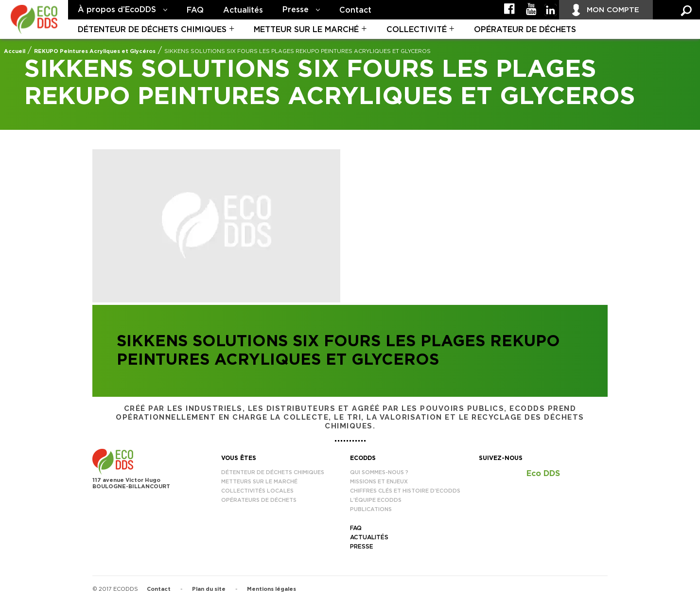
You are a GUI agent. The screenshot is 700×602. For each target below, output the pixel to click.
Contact (355, 10)
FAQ (195, 10)
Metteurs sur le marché (259, 482)
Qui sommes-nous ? (379, 472)
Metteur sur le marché (306, 30)
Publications (371, 509)
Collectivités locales (257, 491)
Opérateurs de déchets (259, 500)
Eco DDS (543, 474)
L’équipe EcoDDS (376, 500)
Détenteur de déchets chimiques (152, 30)
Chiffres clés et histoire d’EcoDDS (405, 491)
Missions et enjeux (379, 482)
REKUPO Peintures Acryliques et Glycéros (95, 51)
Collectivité (417, 30)
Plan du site (209, 589)
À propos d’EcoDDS (117, 10)
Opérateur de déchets (525, 30)
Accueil (15, 51)
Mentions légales (271, 589)
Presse (296, 10)
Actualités (243, 10)
